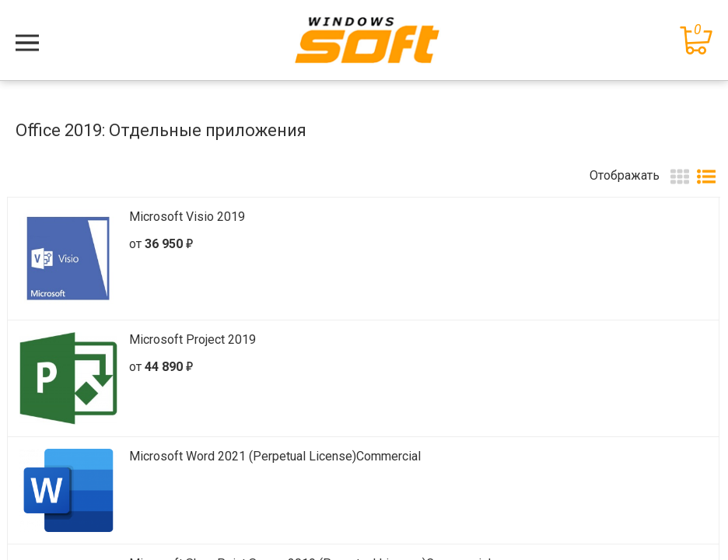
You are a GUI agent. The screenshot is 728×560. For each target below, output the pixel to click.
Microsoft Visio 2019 (187, 217)
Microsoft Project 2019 (192, 339)
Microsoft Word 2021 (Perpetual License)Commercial (275, 456)
